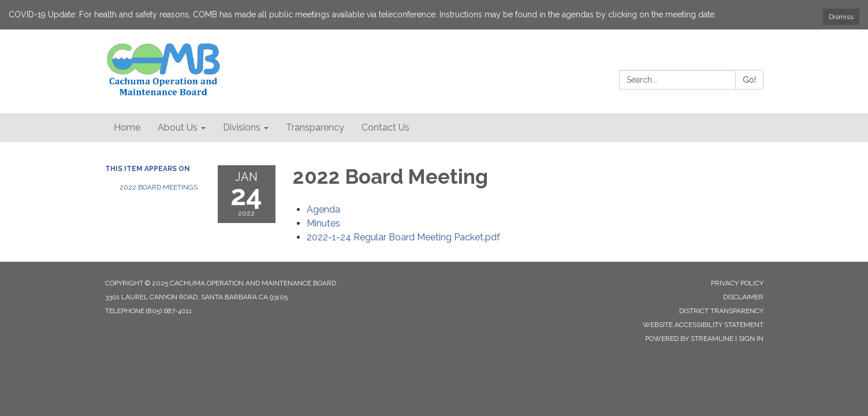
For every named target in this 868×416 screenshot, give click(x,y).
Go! (749, 80)
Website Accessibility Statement (703, 325)
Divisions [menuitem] (242, 127)
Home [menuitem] (127, 127)
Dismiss (841, 17)
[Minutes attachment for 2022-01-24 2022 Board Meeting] (323, 223)
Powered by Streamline (689, 339)
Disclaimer (743, 297)
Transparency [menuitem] (315, 127)
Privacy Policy (737, 283)
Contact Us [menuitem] (385, 127)
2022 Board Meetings (159, 187)
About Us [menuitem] (178, 127)
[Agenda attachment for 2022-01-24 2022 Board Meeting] (323, 209)
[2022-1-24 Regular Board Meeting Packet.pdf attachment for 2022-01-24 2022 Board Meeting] (403, 237)
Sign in (751, 339)
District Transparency (721, 311)
